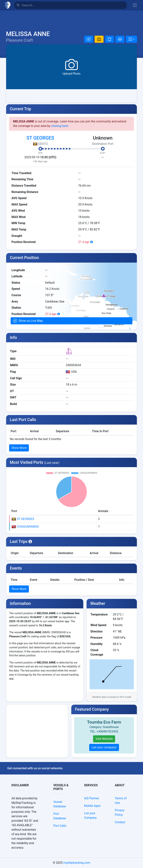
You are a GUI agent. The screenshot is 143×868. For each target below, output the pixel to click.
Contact (120, 822)
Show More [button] (19, 448)
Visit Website (104, 739)
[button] (89, 39)
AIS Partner (92, 798)
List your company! (104, 747)
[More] (131, 39)
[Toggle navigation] (135, 5)
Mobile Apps (92, 806)
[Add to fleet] (120, 39)
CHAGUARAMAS (25, 527)
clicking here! (60, 126)
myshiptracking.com (77, 863)
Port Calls (60, 826)
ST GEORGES (40, 138)
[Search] (74, 5)
